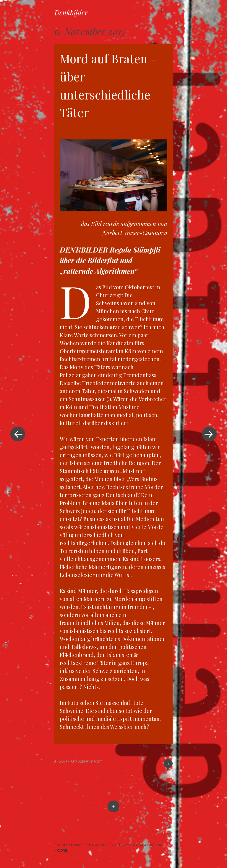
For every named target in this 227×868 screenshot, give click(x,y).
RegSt (97, 762)
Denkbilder (71, 12)
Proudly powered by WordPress (85, 845)
